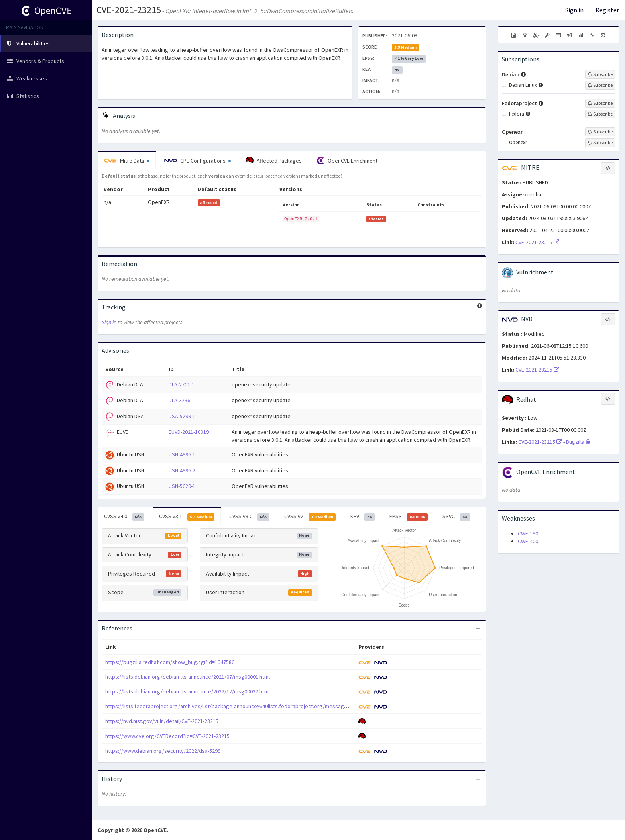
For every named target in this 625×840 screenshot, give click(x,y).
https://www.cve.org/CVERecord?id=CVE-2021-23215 (167, 736)
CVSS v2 (310, 517)
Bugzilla (578, 442)
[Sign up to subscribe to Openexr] (600, 132)
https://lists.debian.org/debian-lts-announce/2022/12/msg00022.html (188, 691)
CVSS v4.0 (124, 517)
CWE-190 (528, 533)
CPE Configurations (198, 161)
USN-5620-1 (182, 486)
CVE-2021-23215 (129, 10)
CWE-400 (528, 541)
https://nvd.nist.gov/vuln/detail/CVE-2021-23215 (162, 721)
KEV (363, 517)
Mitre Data (127, 161)
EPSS (409, 517)
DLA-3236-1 (182, 400)
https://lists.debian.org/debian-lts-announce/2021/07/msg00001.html (188, 677)
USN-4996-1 (182, 454)
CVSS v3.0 (249, 517)
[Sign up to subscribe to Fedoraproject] (600, 103)
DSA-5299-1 (182, 416)
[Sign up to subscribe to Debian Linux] (600, 85)
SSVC (456, 517)
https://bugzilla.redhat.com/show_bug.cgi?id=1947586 (170, 662)
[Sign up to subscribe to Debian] (600, 74)
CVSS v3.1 (187, 517)
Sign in (574, 10)
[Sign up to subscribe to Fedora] (600, 114)
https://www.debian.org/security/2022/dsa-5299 (163, 751)
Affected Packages (274, 161)
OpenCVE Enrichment (347, 161)
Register (607, 10)
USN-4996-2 (182, 470)
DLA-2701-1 (182, 384)
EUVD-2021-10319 (189, 432)
